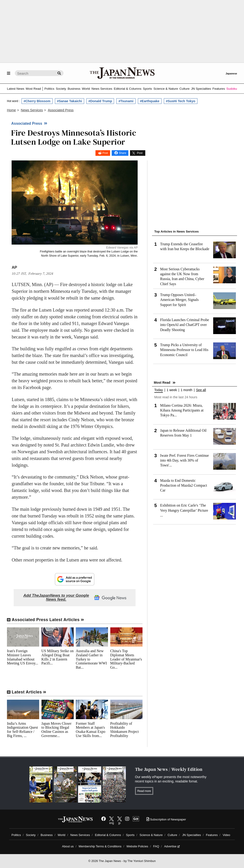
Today (159, 390)
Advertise (172, 846)
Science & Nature (166, 89)
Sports (147, 89)
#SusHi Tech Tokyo (181, 101)
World (86, 89)
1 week (172, 390)
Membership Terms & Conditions (100, 846)
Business (74, 89)
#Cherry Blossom (37, 101)
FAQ (156, 846)
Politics (49, 89)
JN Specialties (201, 89)
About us (68, 846)
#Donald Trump (100, 101)
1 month (186, 390)
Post (105, 153)
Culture (184, 89)
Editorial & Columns (128, 89)
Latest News (16, 89)
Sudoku (232, 89)
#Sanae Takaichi (70, 101)
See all (201, 390)
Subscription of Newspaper (166, 819)
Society (61, 89)
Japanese (231, 73)
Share (122, 153)
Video (227, 835)
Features (219, 89)
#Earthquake (150, 101)
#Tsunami (126, 101)
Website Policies (137, 846)
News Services (102, 89)
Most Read (33, 89)
